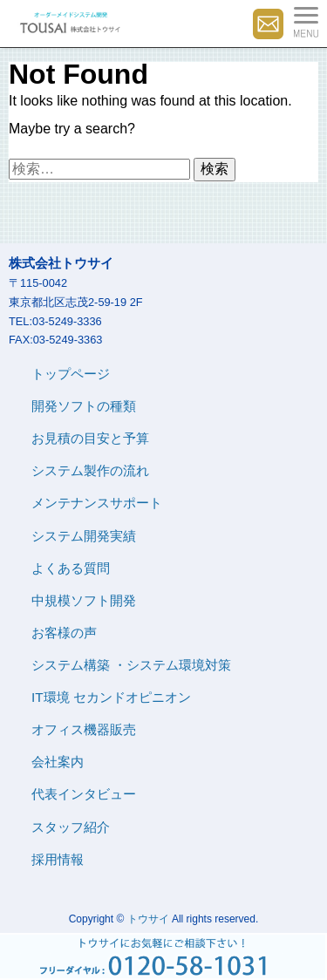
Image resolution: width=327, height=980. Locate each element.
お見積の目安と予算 (90, 438)
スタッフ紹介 (71, 827)
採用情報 (58, 859)
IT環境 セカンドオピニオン (111, 697)
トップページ (71, 374)
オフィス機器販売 (84, 729)
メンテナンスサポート (97, 503)
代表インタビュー (84, 794)
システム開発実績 (84, 536)
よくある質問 (71, 568)
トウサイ (148, 919)
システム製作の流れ (90, 470)
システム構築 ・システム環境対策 (131, 665)
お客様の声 (64, 633)
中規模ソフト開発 (84, 600)
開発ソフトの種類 (84, 406)
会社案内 (58, 762)
